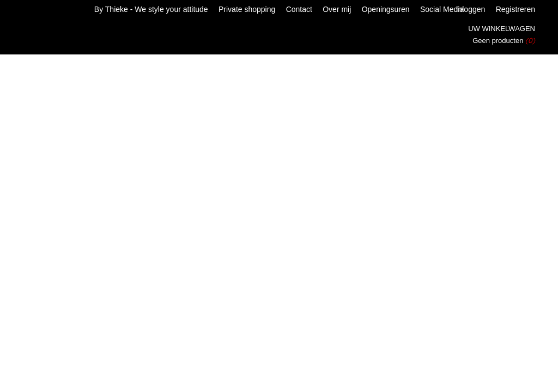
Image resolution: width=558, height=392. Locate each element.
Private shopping (247, 9)
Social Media (442, 9)
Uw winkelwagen (502, 29)
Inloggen (471, 9)
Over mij (337, 9)
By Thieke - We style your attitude (151, 9)
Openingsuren (386, 9)
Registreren (515, 9)
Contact (299, 9)
